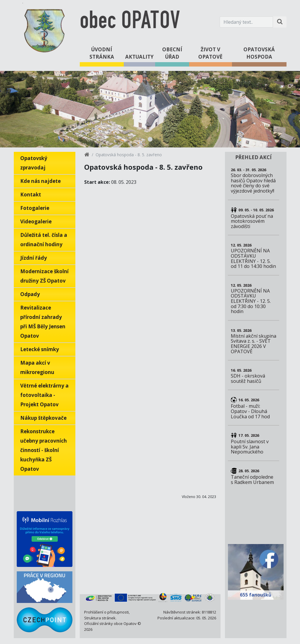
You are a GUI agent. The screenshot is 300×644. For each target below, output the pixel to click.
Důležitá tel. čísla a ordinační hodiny (44, 240)
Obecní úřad (172, 53)
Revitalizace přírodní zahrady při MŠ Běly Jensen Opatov (43, 322)
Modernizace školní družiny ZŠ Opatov (44, 276)
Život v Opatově (210, 53)
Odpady (30, 294)
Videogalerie (36, 221)
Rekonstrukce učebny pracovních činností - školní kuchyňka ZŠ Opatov (44, 450)
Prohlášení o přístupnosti (106, 612)
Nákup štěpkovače (43, 418)
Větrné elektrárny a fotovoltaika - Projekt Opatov (44, 395)
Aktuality (139, 57)
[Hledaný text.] (246, 22)
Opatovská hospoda (259, 53)
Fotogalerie (35, 208)
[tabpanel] (150, 109)
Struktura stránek (100, 618)
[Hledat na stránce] (280, 22)
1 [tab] (150, 139)
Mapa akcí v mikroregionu (37, 367)
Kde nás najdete (40, 181)
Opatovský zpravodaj (34, 163)
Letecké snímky (40, 349)
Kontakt (31, 194)
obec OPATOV (130, 22)
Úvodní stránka (102, 53)
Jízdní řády (34, 258)
